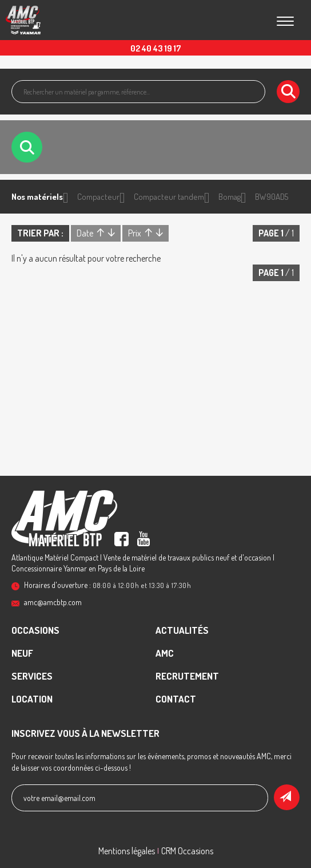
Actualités (182, 630)
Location (32, 699)
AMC (165, 653)
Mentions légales (127, 851)
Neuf (22, 653)
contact (176, 699)
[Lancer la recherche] (288, 92)
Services (32, 676)
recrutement (187, 676)
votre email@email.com (59, 798)
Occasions (35, 630)
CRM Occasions (187, 851)
